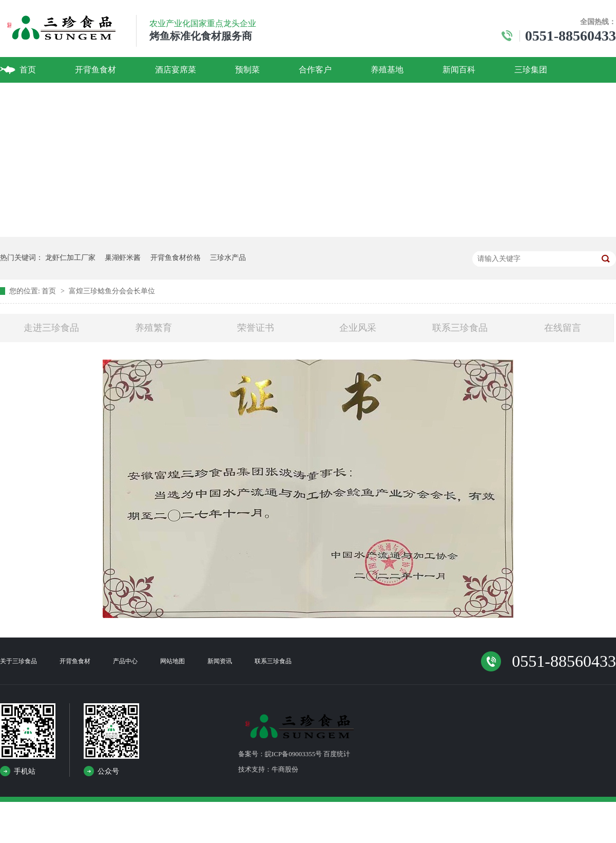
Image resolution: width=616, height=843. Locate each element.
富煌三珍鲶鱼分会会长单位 (112, 291)
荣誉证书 (256, 328)
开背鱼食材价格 (176, 258)
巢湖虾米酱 (123, 258)
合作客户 (315, 70)
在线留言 (563, 328)
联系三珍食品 (460, 328)
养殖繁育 (153, 328)
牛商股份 (285, 769)
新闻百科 (459, 70)
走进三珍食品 (51, 328)
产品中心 (125, 661)
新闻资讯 (220, 661)
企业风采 (358, 328)
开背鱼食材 (95, 70)
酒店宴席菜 (176, 70)
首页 (28, 70)
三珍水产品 (228, 258)
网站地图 (172, 661)
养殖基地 (387, 70)
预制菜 (247, 70)
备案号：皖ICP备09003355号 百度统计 (294, 754)
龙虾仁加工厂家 (70, 258)
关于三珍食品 (18, 661)
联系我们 (36, 95)
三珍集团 (531, 70)
